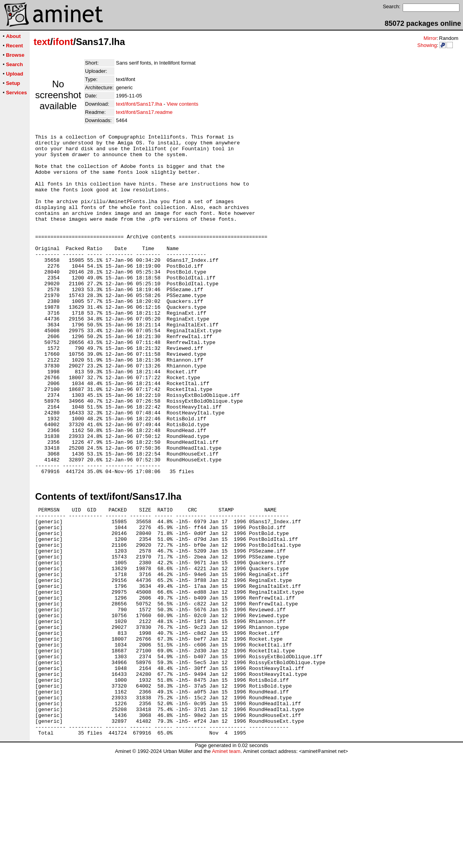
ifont (63, 42)
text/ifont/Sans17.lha (139, 104)
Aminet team (226, 865)
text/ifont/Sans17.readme (144, 112)
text (42, 42)
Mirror (430, 38)
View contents (182, 104)
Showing (427, 45)
